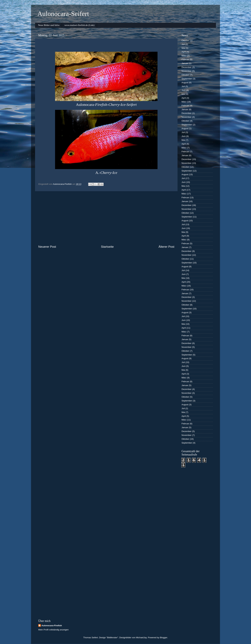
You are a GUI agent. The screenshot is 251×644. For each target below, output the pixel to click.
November (186, 71)
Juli (183, 44)
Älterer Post (166, 247)
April (184, 52)
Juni (184, 90)
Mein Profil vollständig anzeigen (53, 630)
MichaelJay (141, 638)
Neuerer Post (47, 247)
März (184, 56)
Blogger (164, 638)
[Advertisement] (106, 218)
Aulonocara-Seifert (63, 14)
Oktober (185, 40)
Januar (185, 63)
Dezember (186, 67)
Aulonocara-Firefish (52, 626)
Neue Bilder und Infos (49, 25)
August (185, 83)
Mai (183, 48)
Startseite (107, 247)
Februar (185, 59)
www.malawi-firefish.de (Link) (79, 25)
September (187, 79)
